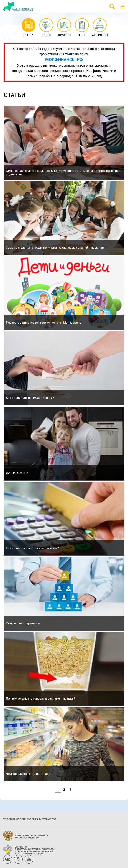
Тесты (82, 28)
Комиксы (64, 28)
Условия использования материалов (30, 819)
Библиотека (100, 28)
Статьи (28, 28)
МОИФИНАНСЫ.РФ (64, 59)
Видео (46, 28)
